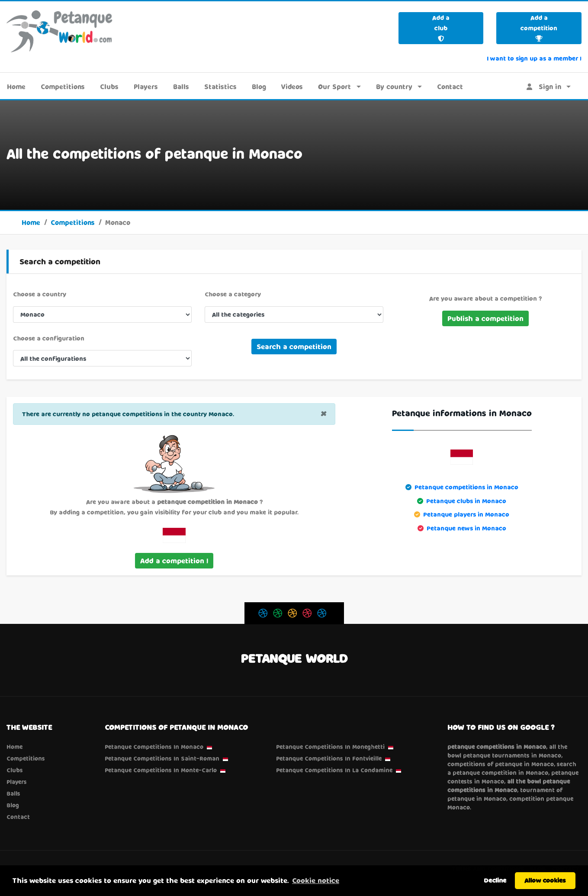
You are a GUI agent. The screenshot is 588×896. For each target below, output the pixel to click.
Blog (259, 87)
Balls (181, 87)
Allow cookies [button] (545, 880)
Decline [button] (495, 880)
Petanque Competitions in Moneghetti (330, 747)
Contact (450, 87)
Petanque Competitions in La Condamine (334, 770)
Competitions (63, 87)
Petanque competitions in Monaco (466, 487)
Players (146, 87)
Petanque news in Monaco (466, 528)
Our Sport (334, 87)
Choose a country (40, 294)
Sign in (544, 87)
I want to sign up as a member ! (534, 58)
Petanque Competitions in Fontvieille (329, 758)
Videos (292, 87)
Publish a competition (485, 318)
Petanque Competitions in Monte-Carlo (161, 770)
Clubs (109, 87)
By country (394, 87)
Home (16, 87)
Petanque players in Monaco (466, 514)
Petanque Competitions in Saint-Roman (162, 758)
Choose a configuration (49, 338)
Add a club (441, 28)
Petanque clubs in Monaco (466, 501)
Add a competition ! (174, 560)
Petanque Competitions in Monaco (154, 747)
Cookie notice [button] (316, 880)
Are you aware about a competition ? (485, 298)
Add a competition (539, 28)
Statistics (220, 87)
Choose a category (233, 294)
